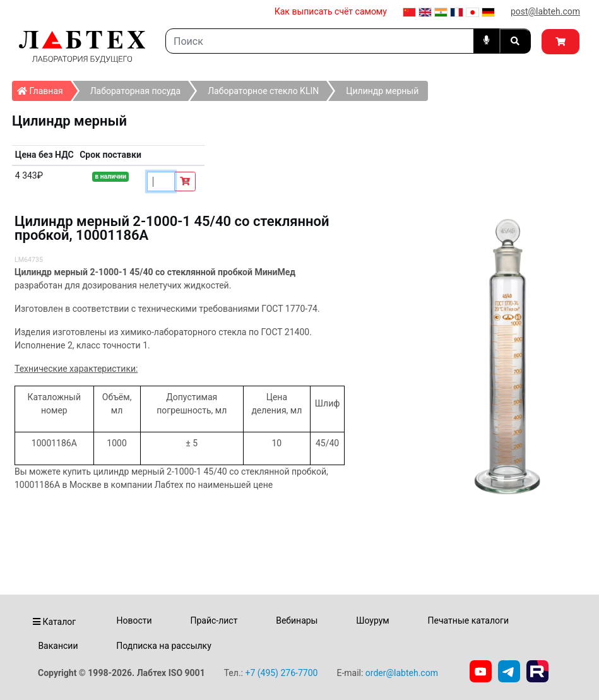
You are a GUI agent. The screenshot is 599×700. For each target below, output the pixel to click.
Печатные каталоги (468, 620)
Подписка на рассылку (164, 646)
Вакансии (58, 646)
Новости (134, 620)
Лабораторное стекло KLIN (263, 91)
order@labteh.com (402, 673)
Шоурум (372, 620)
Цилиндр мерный (382, 91)
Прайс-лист (214, 620)
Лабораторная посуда (135, 91)
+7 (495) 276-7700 (281, 673)
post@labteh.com (545, 11)
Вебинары (297, 620)
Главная (44, 88)
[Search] (320, 41)
